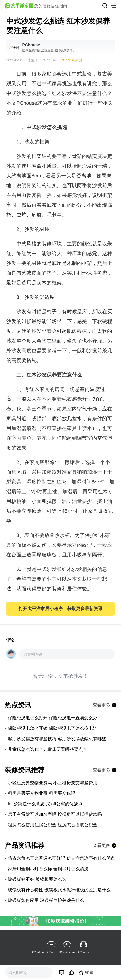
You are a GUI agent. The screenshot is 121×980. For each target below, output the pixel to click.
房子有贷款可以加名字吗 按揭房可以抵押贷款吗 (55, 814)
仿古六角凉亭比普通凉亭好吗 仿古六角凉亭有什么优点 (61, 858)
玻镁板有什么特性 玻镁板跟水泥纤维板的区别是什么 (59, 890)
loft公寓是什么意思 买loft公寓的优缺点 (45, 804)
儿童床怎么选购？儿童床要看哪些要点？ (48, 749)
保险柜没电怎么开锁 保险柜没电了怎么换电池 (53, 728)
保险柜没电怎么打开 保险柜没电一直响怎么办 (53, 718)
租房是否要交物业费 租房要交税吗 (42, 793)
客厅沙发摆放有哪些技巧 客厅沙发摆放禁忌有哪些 (57, 739)
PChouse (83, 952)
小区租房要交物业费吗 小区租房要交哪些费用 (53, 783)
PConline (38, 952)
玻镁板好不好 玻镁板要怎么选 (37, 879)
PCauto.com (67, 952)
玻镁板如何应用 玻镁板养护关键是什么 (46, 900)
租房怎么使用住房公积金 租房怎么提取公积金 (53, 825)
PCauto (51, 952)
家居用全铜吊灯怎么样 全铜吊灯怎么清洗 (48, 869)
